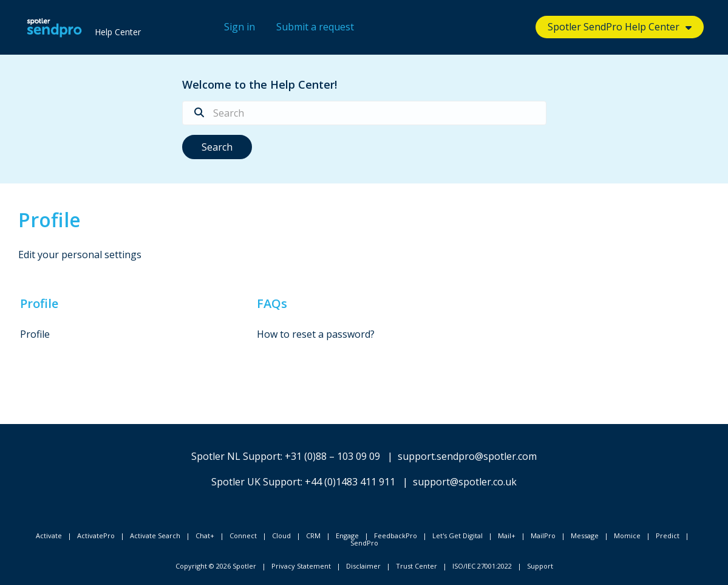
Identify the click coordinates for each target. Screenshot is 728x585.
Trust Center (417, 566)
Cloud (281, 535)
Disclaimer (363, 566)
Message (585, 535)
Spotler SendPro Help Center (614, 27)
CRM (313, 535)
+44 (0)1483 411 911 (350, 482)
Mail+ (507, 535)
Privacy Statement (301, 566)
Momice (627, 535)
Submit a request (315, 27)
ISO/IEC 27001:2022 (482, 566)
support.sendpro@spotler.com (467, 456)
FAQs (272, 303)
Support (540, 566)
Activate (49, 535)
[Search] (364, 113)
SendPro (364, 543)
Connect (243, 535)
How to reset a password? (316, 334)
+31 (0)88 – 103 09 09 (332, 456)
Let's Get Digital (458, 535)
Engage (347, 535)
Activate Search (155, 535)
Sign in (240, 27)
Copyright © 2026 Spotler (216, 566)
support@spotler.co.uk (465, 482)
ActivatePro (96, 535)
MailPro (543, 535)
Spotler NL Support (236, 456)
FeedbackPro (396, 535)
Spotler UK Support (256, 482)
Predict (668, 535)
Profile (39, 303)
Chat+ (205, 535)
